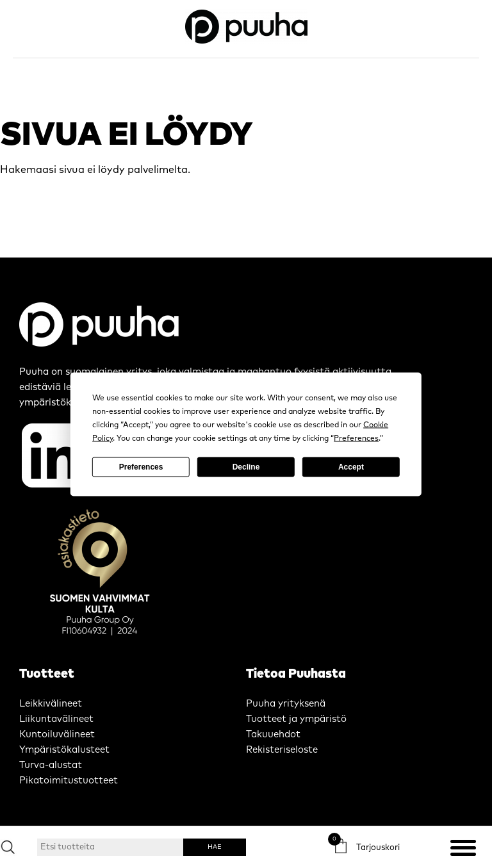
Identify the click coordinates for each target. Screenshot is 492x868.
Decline (246, 467)
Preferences (141, 467)
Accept (351, 467)
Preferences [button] (356, 438)
